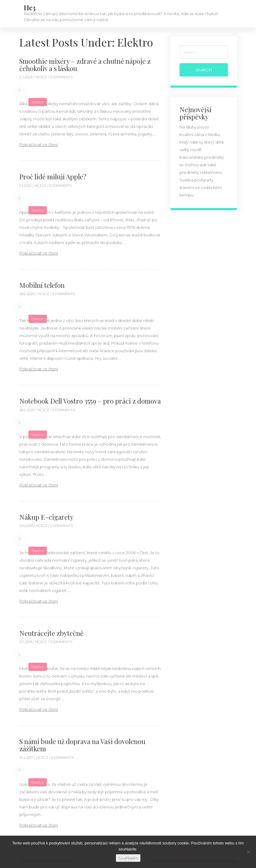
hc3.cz (42, 77)
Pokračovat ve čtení (39, 145)
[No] (248, 852)
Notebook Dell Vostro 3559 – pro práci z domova (90, 401)
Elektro (38, 102)
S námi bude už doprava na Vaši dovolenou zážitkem (82, 745)
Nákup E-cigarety (46, 517)
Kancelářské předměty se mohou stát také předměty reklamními (202, 165)
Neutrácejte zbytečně (51, 633)
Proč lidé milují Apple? (53, 177)
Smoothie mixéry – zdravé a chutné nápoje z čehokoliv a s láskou (85, 65)
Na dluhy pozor (194, 127)
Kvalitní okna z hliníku (200, 135)
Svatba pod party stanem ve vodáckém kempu (201, 187)
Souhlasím (128, 858)
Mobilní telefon (42, 285)
